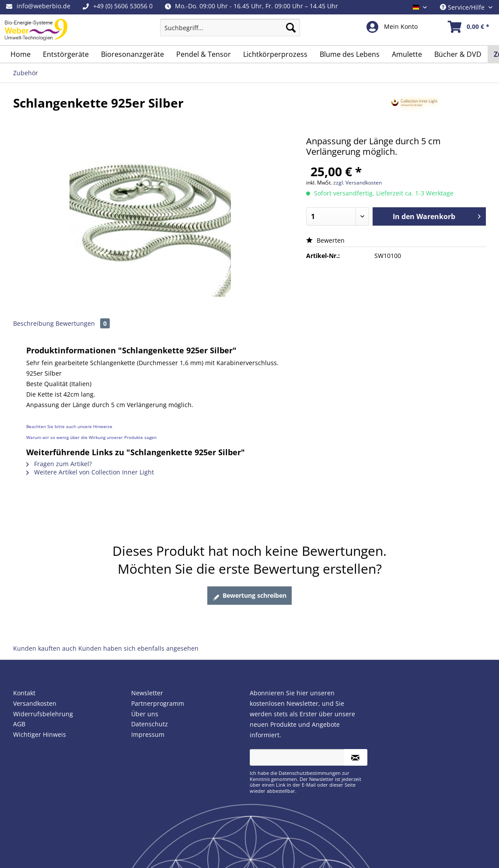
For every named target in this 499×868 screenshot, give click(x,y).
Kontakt (24, 693)
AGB (19, 724)
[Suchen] (291, 28)
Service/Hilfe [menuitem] (463, 7)
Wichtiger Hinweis (40, 734)
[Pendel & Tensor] (204, 54)
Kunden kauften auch (45, 648)
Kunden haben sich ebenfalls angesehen (138, 648)
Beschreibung (33, 323)
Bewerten (325, 240)
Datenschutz (150, 724)
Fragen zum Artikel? (59, 464)
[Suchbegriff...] (230, 28)
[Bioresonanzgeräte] (133, 54)
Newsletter (147, 693)
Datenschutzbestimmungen (310, 773)
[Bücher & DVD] (458, 54)
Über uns (145, 714)
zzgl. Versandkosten (358, 183)
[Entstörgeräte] (66, 54)
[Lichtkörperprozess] (275, 54)
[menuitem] (230, 32)
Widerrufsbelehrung (43, 714)
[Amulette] (407, 54)
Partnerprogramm (158, 703)
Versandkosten (35, 703)
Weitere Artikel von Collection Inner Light (90, 472)
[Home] (21, 54)
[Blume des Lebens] (350, 54)
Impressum (148, 734)
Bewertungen (83, 323)
